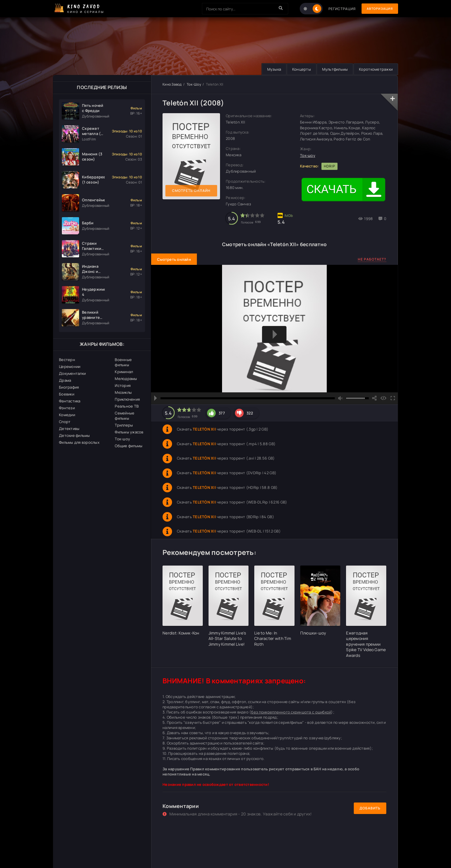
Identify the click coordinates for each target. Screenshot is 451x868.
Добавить (370, 808)
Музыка (271, 69)
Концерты (299, 69)
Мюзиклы (123, 392)
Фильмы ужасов (129, 432)
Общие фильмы (129, 446)
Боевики (67, 394)
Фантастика (70, 401)
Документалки (72, 373)
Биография (69, 387)
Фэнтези (67, 408)
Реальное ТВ (127, 406)
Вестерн (67, 360)
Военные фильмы (123, 362)
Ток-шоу (122, 439)
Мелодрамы (126, 379)
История (123, 385)
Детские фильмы (74, 435)
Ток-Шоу (194, 84)
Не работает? (372, 259)
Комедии (67, 415)
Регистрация (338, 9)
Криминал (124, 372)
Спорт (65, 422)
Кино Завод (172, 84)
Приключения (127, 399)
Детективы (69, 429)
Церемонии (70, 367)
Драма (65, 380)
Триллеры (124, 425)
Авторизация (378, 9)
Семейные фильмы (125, 416)
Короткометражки (375, 69)
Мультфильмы (333, 69)
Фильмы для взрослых (79, 442)
